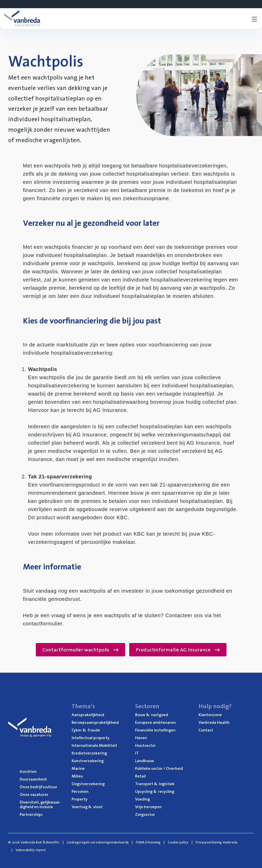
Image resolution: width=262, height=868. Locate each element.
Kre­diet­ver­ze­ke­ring (89, 753)
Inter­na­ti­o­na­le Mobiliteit (94, 745)
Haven (141, 738)
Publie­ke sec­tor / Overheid (159, 768)
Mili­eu (77, 776)
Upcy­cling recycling (155, 791)
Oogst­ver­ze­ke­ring (88, 784)
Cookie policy (178, 842)
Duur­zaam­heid (33, 779)
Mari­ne (78, 768)
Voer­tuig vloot (87, 807)
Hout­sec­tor (145, 745)
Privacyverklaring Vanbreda (217, 842)
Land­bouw (145, 761)
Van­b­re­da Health (214, 722)
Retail (140, 776)
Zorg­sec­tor (145, 814)
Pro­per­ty (80, 799)
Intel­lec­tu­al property (91, 738)
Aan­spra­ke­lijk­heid (88, 715)
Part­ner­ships (31, 814)
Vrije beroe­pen (148, 807)
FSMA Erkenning (148, 842)
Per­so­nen (80, 791)
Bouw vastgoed (152, 715)
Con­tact (206, 730)
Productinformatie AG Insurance (178, 650)
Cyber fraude (86, 730)
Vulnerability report (31, 850)
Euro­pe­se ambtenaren (155, 722)
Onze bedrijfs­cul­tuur (39, 787)
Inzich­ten (28, 771)
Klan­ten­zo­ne (210, 715)
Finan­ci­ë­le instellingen (155, 730)
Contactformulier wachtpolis (80, 650)
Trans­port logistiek (155, 784)
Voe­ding (143, 799)
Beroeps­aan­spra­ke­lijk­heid (95, 722)
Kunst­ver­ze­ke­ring (88, 761)
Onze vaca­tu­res (34, 794)
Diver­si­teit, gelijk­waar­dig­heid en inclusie (40, 804)
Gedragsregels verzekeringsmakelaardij (98, 842)
